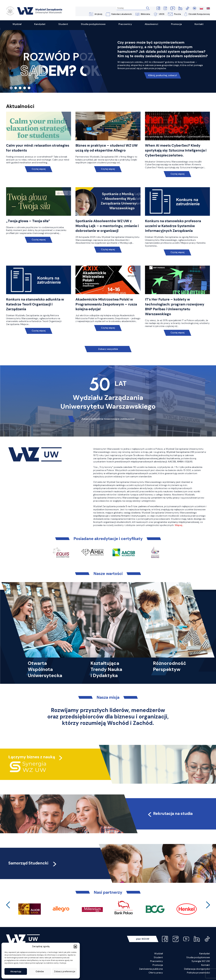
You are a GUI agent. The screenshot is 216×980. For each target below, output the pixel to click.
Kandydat (205, 954)
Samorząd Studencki (33, 863)
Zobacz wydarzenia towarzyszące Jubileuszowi (108, 419)
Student (158, 958)
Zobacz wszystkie (108, 349)
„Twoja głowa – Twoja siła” (29, 221)
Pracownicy (157, 961)
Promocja (158, 965)
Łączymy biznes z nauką (32, 757)
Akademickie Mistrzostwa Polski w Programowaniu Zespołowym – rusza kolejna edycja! (107, 304)
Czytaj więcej (38, 169)
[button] (75, 946)
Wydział (159, 954)
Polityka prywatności (198, 973)
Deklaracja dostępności (197, 969)
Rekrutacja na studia (170, 814)
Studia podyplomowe (198, 958)
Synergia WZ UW (201, 961)
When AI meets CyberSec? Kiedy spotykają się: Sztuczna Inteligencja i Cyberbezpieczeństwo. (176, 151)
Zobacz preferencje (65, 971)
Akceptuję (16, 971)
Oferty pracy (156, 973)
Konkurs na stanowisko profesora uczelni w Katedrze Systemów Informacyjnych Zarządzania (173, 226)
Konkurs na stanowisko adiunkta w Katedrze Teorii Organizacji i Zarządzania (36, 304)
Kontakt (206, 965)
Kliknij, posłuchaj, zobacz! (163, 75)
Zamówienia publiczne (151, 969)
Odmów (40, 971)
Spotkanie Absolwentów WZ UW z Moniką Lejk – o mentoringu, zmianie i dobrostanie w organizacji (108, 226)
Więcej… (179, 525)
